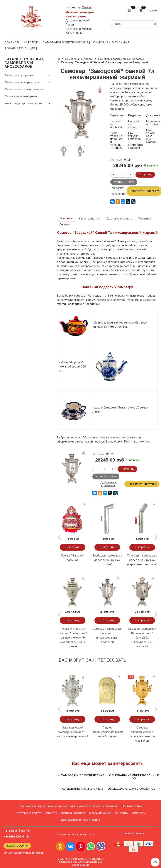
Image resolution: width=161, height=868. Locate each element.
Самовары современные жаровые (121, 59)
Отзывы (65, 225)
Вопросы (80, 813)
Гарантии (144, 219)
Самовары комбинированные (24, 89)
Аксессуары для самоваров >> (134, 789)
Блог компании (71, 820)
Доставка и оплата (119, 219)
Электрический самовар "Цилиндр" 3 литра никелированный (73, 732)
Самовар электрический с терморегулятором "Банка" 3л (142, 734)
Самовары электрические (65, 43)
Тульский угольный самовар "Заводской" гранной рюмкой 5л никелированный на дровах (72, 638)
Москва (87, 7)
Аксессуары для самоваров (24, 104)
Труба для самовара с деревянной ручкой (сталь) (107, 560)
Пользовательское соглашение (98, 806)
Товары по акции (20, 48)
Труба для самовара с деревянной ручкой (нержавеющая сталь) (142, 560)
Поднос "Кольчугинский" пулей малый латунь (107, 732)
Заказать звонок (17, 846)
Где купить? (121, 813)
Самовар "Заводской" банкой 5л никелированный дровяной (107, 635)
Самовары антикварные (21, 97)
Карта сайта (92, 820)
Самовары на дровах (79, 59)
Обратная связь (133, 806)
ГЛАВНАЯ (12, 43)
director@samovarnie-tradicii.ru (24, 853)
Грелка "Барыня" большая (73, 558)
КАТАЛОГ (31, 43)
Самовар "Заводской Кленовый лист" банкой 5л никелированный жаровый (142, 638)
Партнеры (139, 813)
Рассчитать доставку (142, 484)
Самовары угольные (111, 43)
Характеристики (90, 219)
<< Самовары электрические (80, 776)
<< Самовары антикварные (80, 789)
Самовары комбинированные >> (134, 777)
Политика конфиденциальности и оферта (46, 806)
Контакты (50, 813)
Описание (66, 218)
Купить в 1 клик (124, 182)
